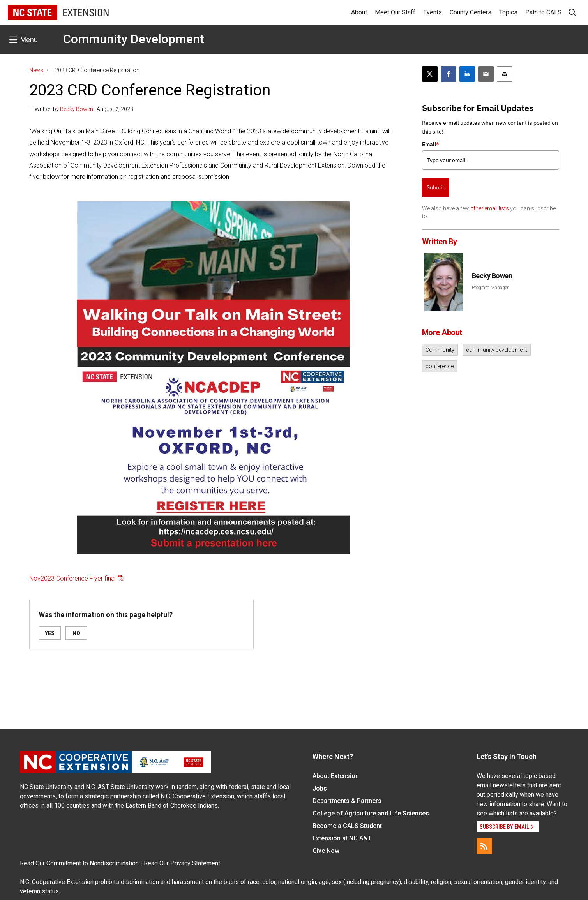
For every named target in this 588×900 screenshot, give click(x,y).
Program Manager (490, 288)
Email (431, 144)
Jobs (320, 788)
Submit (435, 187)
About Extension (336, 776)
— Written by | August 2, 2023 (81, 109)
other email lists (490, 208)
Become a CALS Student (347, 826)
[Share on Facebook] (449, 74)
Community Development (133, 39)
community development (497, 350)
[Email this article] (486, 74)
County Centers (471, 12)
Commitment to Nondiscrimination (93, 863)
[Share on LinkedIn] (467, 74)
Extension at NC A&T (342, 838)
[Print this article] (505, 74)
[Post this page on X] (430, 74)
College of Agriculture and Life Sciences (371, 813)
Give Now (326, 851)
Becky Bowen (77, 109)
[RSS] (484, 846)
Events (433, 12)
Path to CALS (543, 12)
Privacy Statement (195, 863)
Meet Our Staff (395, 12)
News (36, 70)
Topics (508, 12)
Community (440, 350)
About (359, 12)
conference (440, 366)
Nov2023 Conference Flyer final (72, 578)
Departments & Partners (347, 801)
